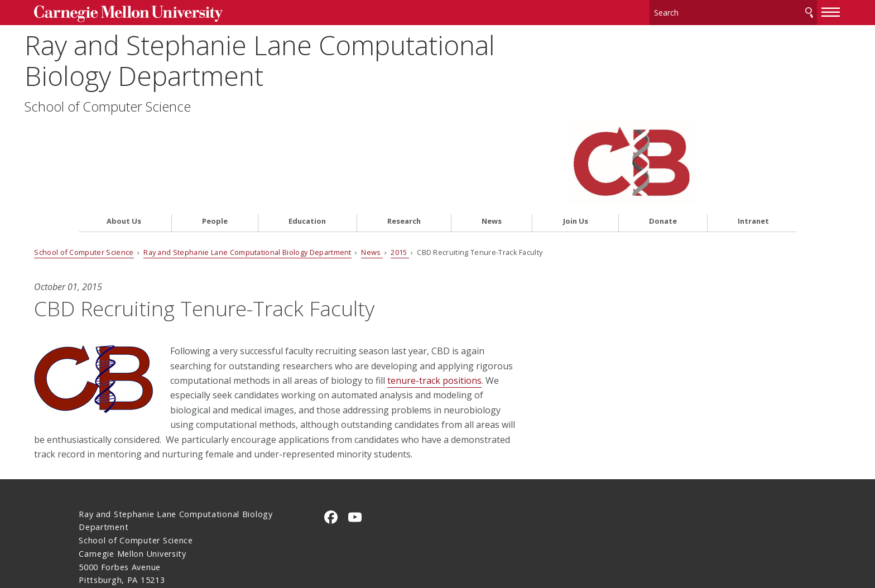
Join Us (576, 132)
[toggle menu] (786, 10)
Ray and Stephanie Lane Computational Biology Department (314, 58)
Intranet (753, 132)
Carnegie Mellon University (168, 12)
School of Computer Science (162, 104)
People (215, 132)
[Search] (689, 11)
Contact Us (101, 519)
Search (765, 11)
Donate (663, 132)
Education (307, 132)
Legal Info (99, 540)
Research (404, 132)
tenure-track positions (274, 306)
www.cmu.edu (166, 540)
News (492, 132)
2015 (444, 162)
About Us (124, 132)
